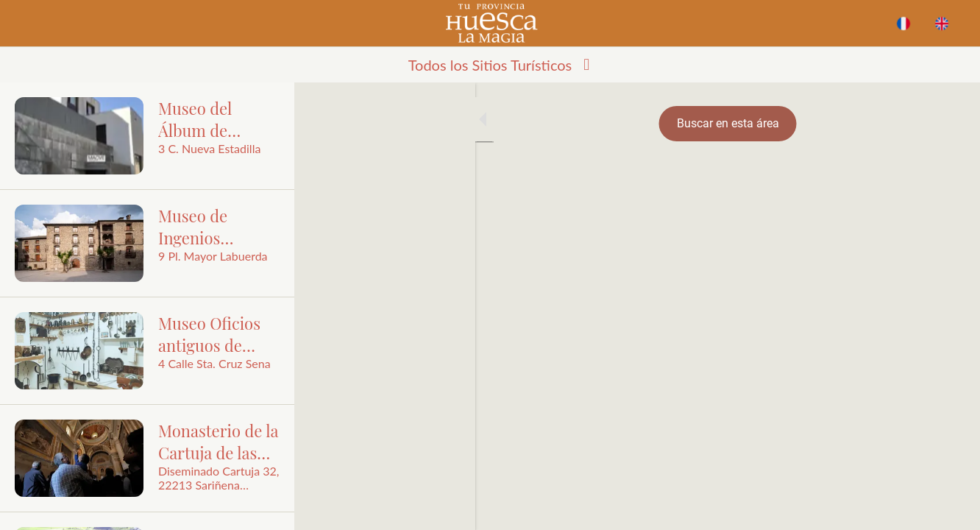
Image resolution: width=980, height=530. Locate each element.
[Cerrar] (24, 24)
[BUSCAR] (903, 24)
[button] (490, 65)
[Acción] (942, 24)
